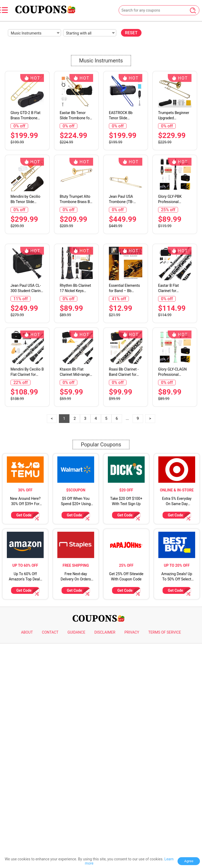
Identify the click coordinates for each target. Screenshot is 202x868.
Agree (189, 861)
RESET (131, 33)
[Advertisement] (101, 276)
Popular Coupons (101, 593)
